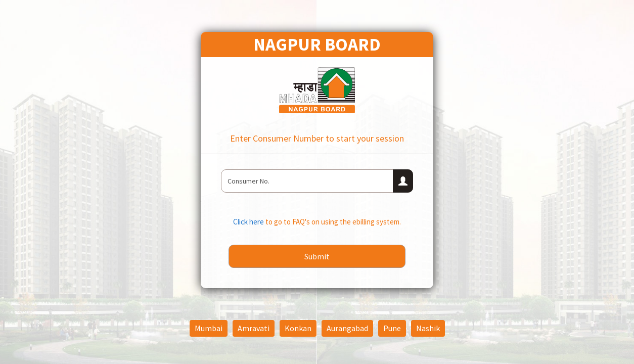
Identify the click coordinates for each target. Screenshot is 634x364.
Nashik (428, 328)
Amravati (254, 328)
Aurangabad (347, 328)
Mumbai (209, 328)
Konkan (298, 328)
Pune (392, 328)
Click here (249, 222)
